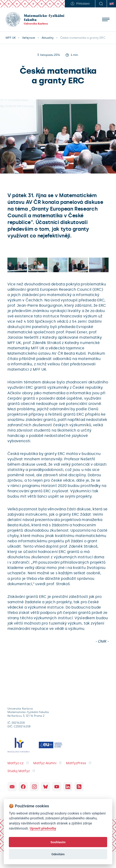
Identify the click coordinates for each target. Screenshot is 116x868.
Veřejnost (28, 38)
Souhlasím (58, 842)
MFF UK (11, 38)
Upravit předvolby (43, 829)
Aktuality (48, 38)
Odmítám (58, 854)
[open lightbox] (17, 265)
